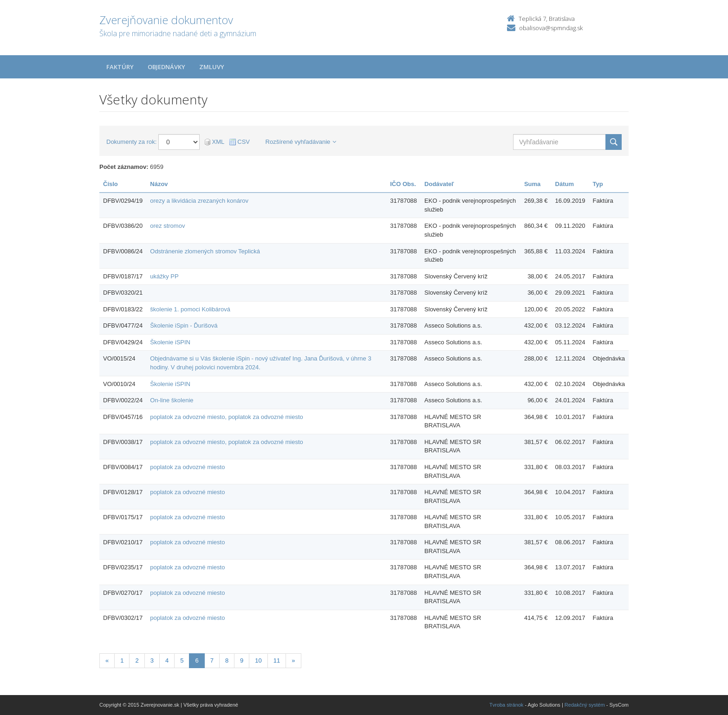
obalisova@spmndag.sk (551, 28)
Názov (159, 184)
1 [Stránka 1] (122, 660)
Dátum (565, 184)
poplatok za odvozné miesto (187, 467)
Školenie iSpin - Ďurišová (184, 325)
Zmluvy (212, 67)
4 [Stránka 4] (167, 660)
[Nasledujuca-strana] (293, 661)
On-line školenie (172, 400)
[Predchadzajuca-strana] (107, 661)
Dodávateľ (439, 184)
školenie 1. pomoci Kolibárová (190, 309)
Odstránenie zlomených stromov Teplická (205, 251)
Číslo (110, 184)
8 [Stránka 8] (227, 660)
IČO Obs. (403, 184)
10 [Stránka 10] (258, 660)
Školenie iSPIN (170, 342)
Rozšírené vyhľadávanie (301, 142)
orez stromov (167, 226)
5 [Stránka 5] (182, 660)
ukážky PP (164, 276)
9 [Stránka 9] (242, 660)
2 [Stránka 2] (137, 660)
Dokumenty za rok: (131, 142)
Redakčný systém (585, 705)
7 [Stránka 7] (212, 660)
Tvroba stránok (506, 705)
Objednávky (166, 67)
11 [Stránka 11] (277, 660)
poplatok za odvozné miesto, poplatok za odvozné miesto (227, 417)
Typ (598, 184)
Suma (532, 184)
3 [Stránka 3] (152, 660)
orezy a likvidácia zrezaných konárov (199, 201)
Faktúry (120, 67)
